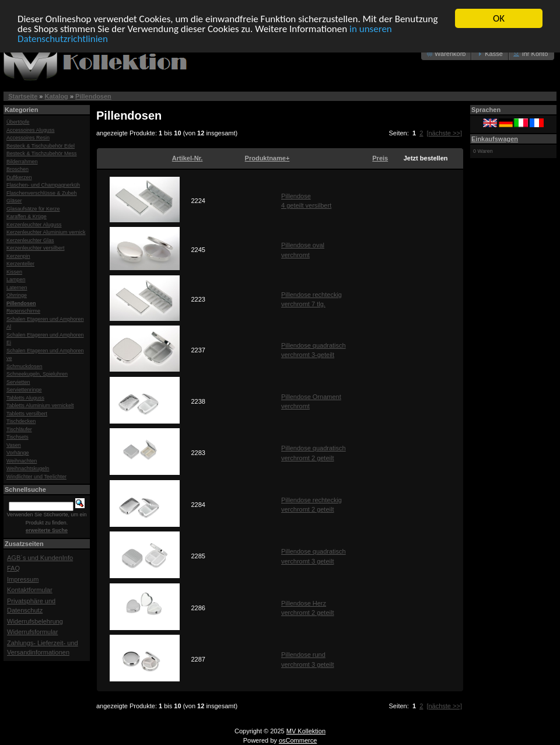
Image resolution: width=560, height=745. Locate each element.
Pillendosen (93, 96)
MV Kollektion (306, 731)
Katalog (57, 96)
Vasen (14, 445)
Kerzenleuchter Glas (30, 240)
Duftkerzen (19, 177)
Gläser (14, 201)
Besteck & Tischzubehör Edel (41, 145)
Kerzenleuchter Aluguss (34, 224)
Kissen (14, 271)
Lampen (16, 279)
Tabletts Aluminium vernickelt (40, 405)
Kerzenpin (18, 256)
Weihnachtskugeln (28, 468)
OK (499, 18)
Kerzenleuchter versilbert (36, 248)
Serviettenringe (24, 390)
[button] (447, 54)
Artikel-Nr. (188, 158)
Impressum (23, 579)
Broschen (17, 169)
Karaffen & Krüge (27, 216)
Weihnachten (22, 460)
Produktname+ (267, 158)
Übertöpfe (18, 122)
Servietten (18, 382)
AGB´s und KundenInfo (40, 557)
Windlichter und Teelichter (36, 476)
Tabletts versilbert (27, 413)
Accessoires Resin (28, 138)
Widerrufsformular (32, 632)
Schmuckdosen (24, 366)
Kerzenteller (20, 264)
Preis (380, 158)
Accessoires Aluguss (31, 130)
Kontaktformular (30, 590)
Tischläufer (19, 429)
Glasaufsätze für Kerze (33, 208)
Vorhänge (18, 453)
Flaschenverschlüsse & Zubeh (42, 193)
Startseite (23, 96)
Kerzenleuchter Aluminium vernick (46, 232)
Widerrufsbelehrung (35, 621)
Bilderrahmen (22, 161)
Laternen (17, 287)
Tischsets (17, 437)
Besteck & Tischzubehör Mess (42, 153)
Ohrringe (17, 295)
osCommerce (298, 740)
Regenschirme (23, 311)
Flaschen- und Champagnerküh (43, 185)
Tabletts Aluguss (25, 397)
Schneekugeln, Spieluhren (37, 374)
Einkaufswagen (495, 138)
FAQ (13, 568)
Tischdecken (21, 421)
